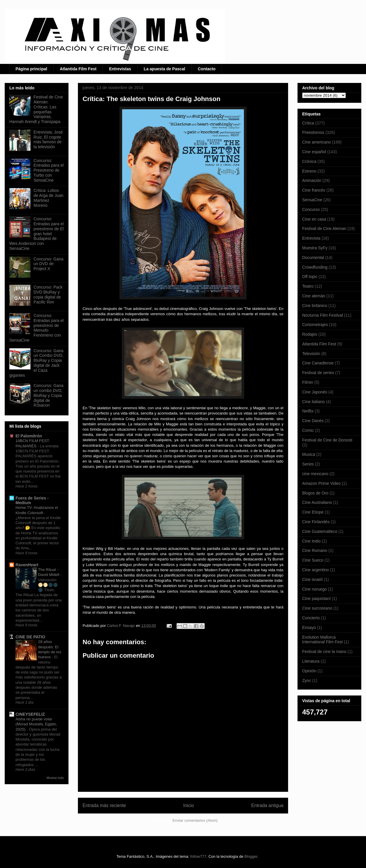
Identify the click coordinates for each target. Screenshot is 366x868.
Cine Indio (311, 541)
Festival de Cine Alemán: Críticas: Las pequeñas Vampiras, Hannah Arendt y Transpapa (36, 109)
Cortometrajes (315, 325)
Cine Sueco (313, 560)
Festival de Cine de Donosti (327, 440)
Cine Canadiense (318, 363)
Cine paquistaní (316, 598)
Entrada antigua (267, 805)
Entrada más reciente (104, 805)
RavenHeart (27, 565)
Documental (313, 257)
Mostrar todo (55, 778)
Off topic (310, 277)
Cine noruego (314, 589)
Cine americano (317, 142)
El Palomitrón (29, 436)
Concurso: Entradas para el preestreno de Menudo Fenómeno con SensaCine (36, 328)
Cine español (314, 152)
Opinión (309, 671)
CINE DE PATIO (30, 637)
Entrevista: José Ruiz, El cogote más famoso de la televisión (48, 139)
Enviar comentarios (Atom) (195, 820)
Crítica (308, 123)
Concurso (311, 209)
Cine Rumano (315, 550)
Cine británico (315, 306)
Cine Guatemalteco (320, 531)
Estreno (309, 171)
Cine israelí (312, 579)
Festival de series (318, 373)
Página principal (31, 69)
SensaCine (312, 200)
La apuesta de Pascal (165, 69)
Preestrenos (313, 132)
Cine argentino (315, 570)
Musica (309, 454)
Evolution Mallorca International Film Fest (323, 640)
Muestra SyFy (315, 248)
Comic (308, 430)
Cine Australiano (317, 502)
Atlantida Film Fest (78, 69)
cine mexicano (315, 474)
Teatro (308, 286)
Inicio (189, 805)
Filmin (308, 382)
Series (308, 464)
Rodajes (310, 334)
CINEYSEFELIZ (30, 714)
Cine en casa (314, 219)
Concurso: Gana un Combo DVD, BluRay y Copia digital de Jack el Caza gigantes (36, 363)
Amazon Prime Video (321, 483)
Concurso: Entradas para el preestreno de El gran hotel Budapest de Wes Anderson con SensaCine (36, 234)
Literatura (311, 661)
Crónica (309, 161)
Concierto (311, 618)
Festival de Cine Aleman (324, 228)
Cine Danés (313, 421)
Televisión (311, 354)
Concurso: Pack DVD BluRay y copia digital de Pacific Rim (48, 294)
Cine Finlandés (316, 522)
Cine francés (314, 190)
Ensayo (309, 627)
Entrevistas (120, 69)
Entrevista (311, 238)
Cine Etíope (313, 512)
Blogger (251, 856)
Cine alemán (314, 296)
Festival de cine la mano (324, 652)
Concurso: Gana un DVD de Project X (49, 264)
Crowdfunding (315, 267)
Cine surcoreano (317, 608)
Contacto (207, 69)
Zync (307, 681)
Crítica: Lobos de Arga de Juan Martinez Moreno (49, 198)
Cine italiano (313, 402)
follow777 (198, 856)
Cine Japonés (315, 392)
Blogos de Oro (315, 493)
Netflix (308, 411)
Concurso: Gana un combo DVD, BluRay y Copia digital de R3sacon (49, 395)
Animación (312, 180)
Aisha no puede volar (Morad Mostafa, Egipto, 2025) (36, 724)
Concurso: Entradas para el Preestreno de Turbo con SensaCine (49, 170)
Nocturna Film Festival (323, 315)
